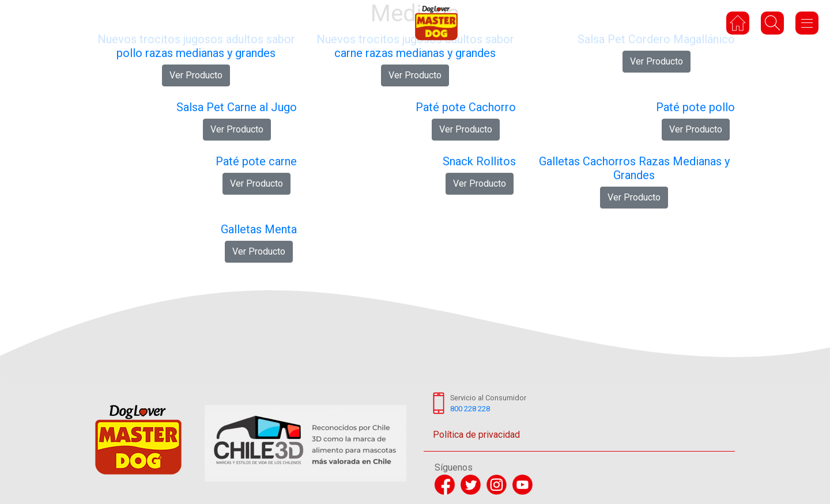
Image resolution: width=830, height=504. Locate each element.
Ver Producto (196, 75)
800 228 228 (470, 409)
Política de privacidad (476, 435)
